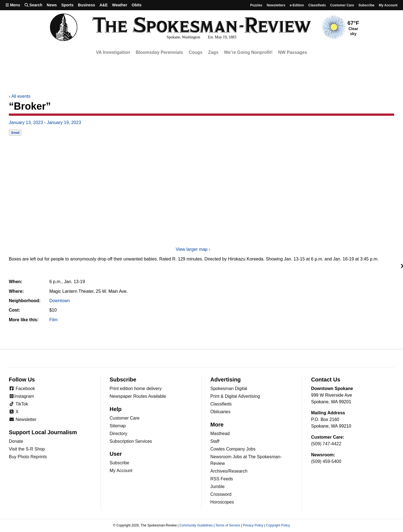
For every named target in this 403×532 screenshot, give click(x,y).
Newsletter (23, 419)
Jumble (218, 487)
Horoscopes (222, 502)
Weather (120, 5)
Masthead (220, 434)
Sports (67, 5)
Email (15, 133)
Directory (118, 434)
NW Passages (293, 52)
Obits (137, 5)
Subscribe (366, 5)
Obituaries (220, 412)
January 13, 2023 (26, 123)
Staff (215, 441)
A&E (104, 5)
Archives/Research (229, 471)
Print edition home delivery (136, 389)
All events (20, 96)
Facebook (22, 389)
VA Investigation (113, 52)
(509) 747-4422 (326, 444)
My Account (121, 471)
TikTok (18, 404)
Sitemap (118, 426)
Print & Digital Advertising (235, 396)
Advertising (226, 380)
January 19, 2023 (64, 123)
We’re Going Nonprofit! (248, 52)
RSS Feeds (222, 479)
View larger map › (193, 249)
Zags (213, 52)
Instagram (21, 396)
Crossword (221, 494)
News (52, 5)
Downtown (60, 301)
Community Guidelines (196, 525)
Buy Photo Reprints (28, 457)
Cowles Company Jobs (233, 449)
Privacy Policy (253, 525)
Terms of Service (228, 525)
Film (54, 320)
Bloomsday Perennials (159, 52)
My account (388, 5)
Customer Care (342, 5)
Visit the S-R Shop (27, 449)
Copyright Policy (278, 525)
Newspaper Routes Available (138, 396)
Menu (13, 5)
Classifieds (317, 5)
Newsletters (276, 5)
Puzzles (256, 5)
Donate (16, 441)
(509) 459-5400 (326, 461)
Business (86, 5)
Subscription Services (131, 441)
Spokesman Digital (229, 389)
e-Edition (297, 5)
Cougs (196, 52)
